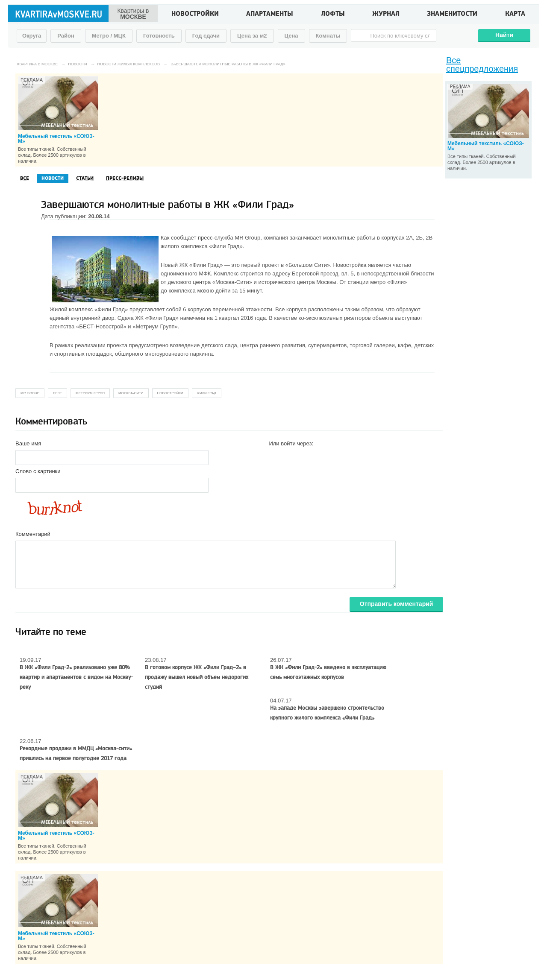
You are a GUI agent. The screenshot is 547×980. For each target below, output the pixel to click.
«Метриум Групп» (155, 326)
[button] (276, 457)
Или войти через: (291, 443)
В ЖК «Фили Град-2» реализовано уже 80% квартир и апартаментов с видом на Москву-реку (76, 677)
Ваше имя (28, 443)
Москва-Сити (131, 393)
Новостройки (195, 15)
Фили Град (207, 393)
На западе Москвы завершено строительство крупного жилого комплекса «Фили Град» (327, 713)
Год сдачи (206, 36)
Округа (32, 36)
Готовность (159, 36)
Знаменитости (452, 15)
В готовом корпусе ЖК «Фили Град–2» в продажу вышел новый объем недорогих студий (197, 677)
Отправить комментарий (397, 604)
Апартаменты (270, 15)
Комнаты (328, 36)
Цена (291, 36)
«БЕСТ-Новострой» (101, 326)
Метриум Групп (90, 393)
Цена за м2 (252, 36)
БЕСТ (57, 393)
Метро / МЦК (109, 36)
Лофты (333, 15)
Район (66, 36)
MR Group (247, 238)
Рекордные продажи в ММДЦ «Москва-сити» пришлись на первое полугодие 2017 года (76, 753)
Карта (515, 15)
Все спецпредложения (482, 64)
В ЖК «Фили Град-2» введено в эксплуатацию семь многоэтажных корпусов (328, 672)
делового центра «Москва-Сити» (210, 282)
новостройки (170, 393)
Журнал (386, 15)
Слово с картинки (38, 471)
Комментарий (33, 534)
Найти (504, 35)
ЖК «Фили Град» (201, 265)
